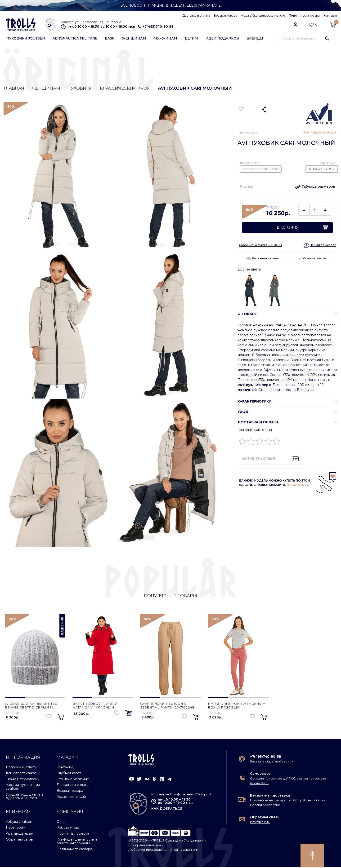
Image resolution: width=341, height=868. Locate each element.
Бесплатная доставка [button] (262, 258)
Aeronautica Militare (75, 38)
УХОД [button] (243, 412)
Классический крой (126, 89)
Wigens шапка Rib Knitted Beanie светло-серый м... (31, 706)
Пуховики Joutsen (26, 38)
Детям (191, 38)
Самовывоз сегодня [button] (313, 258)
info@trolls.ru (260, 823)
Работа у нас (68, 828)
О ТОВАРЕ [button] (247, 314)
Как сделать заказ (21, 774)
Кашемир (62, 627)
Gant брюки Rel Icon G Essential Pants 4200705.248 (167, 706)
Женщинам (134, 38)
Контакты (330, 15)
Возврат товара (225, 15)
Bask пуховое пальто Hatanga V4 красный (95, 706)
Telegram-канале (203, 5)
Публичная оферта (73, 834)
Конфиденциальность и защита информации (77, 842)
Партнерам (16, 828)
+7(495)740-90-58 (156, 27)
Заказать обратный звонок (272, 762)
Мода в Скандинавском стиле (263, 15)
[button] (315, 187)
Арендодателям (20, 834)
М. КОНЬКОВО (298, 485)
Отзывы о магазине (73, 779)
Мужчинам (165, 38)
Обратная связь (19, 840)
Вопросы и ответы (22, 768)
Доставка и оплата (196, 15)
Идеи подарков (222, 38)
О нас (61, 822)
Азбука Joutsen (19, 822)
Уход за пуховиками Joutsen (23, 787)
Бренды (255, 38)
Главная (14, 89)
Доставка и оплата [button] (258, 422)
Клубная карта (69, 774)
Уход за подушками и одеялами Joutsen (24, 797)
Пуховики (80, 89)
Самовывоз (260, 774)
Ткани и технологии (23, 779)
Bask (110, 38)
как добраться (167, 809)
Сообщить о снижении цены (260, 245)
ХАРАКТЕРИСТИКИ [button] (254, 401)
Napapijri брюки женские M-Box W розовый (237, 706)
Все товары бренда (319, 133)
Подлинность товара (304, 15)
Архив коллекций (71, 797)
